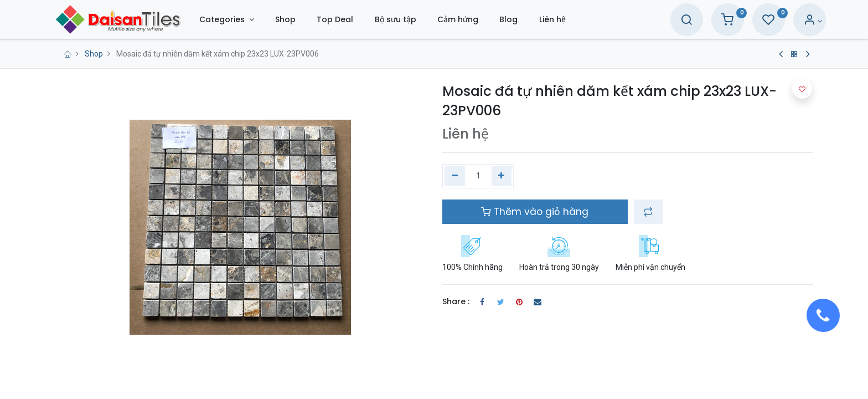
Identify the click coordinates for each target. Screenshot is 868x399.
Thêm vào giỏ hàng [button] (535, 212)
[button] (648, 212)
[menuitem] (301, 20)
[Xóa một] (455, 176)
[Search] (670, 21)
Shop (94, 54)
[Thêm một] (502, 176)
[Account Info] (797, 21)
